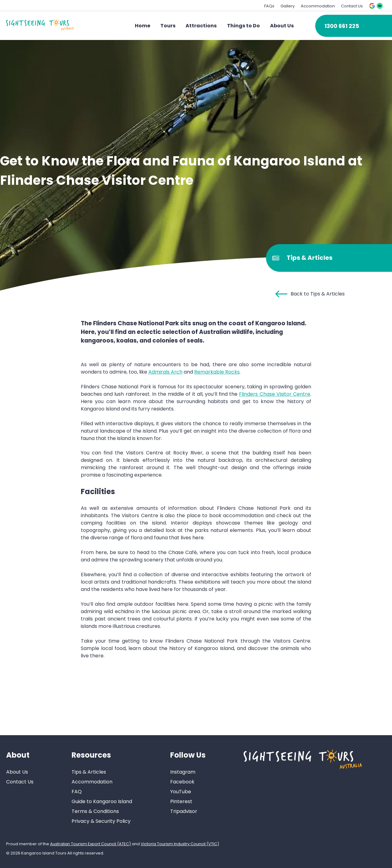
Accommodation (318, 6)
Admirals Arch (165, 372)
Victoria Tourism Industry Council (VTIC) (180, 844)
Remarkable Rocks (217, 372)
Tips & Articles (89, 772)
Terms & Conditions (95, 811)
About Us (282, 26)
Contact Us (352, 6)
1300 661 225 (342, 26)
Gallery (288, 6)
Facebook (182, 782)
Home (143, 26)
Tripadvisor (184, 811)
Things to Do (243, 26)
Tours (168, 26)
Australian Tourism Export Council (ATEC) (90, 844)
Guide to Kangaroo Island (102, 801)
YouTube (181, 792)
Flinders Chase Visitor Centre (275, 394)
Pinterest (181, 801)
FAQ (77, 792)
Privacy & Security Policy (101, 821)
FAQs (269, 6)
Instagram (183, 772)
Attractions (201, 26)
